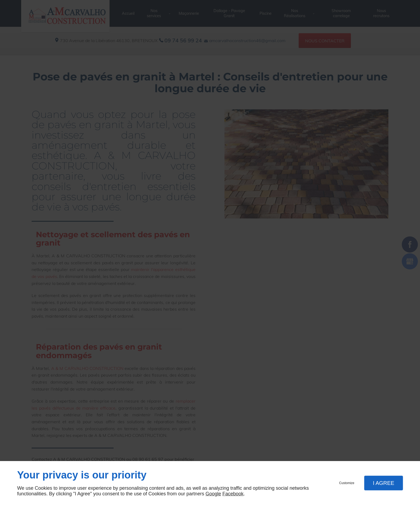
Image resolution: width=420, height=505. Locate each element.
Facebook (233, 494)
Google (213, 494)
